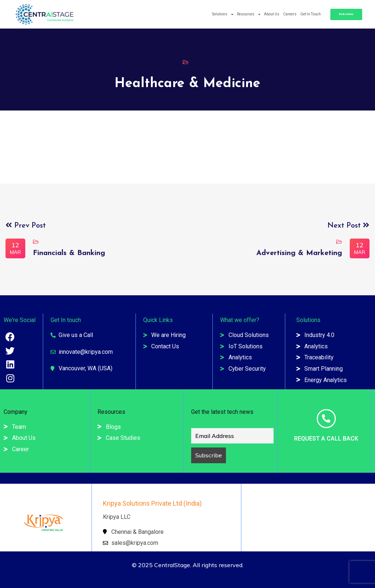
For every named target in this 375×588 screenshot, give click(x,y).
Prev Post (26, 226)
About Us (272, 14)
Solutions (223, 14)
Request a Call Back (326, 439)
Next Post (348, 226)
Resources (249, 14)
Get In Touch (311, 14)
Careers (290, 14)
